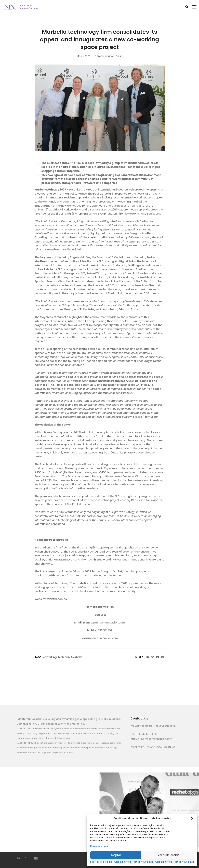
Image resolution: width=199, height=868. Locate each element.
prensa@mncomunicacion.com (104, 623)
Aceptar (116, 855)
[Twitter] (153, 657)
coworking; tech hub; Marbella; (63, 657)
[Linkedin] (157, 657)
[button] (192, 818)
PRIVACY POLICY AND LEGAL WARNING (153, 747)
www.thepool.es (57, 599)
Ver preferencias (169, 855)
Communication (105, 56)
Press (119, 56)
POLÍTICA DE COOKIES (101, 862)
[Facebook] (148, 657)
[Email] (162, 657)
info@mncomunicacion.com (154, 739)
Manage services (99, 846)
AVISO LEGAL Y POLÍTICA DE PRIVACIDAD (133, 862)
